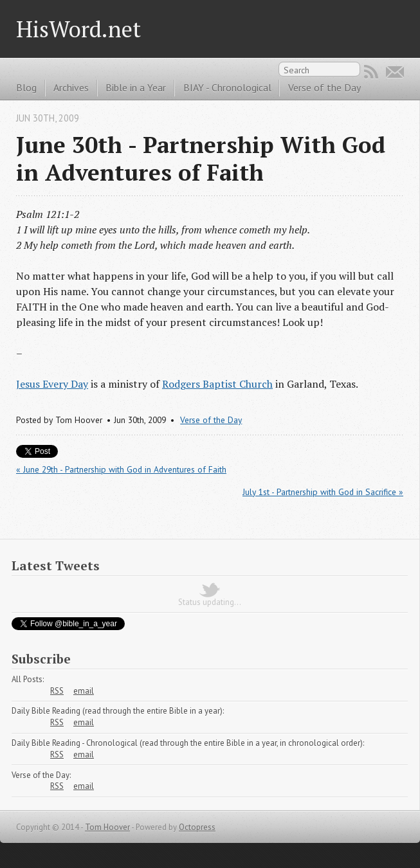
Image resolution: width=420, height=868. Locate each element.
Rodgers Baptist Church (217, 384)
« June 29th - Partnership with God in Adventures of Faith (121, 469)
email (84, 691)
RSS (371, 72)
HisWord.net (78, 29)
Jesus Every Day (52, 384)
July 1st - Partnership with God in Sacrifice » (323, 492)
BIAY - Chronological (227, 87)
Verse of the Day (324, 87)
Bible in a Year (136, 87)
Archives (71, 87)
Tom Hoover (107, 827)
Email (395, 72)
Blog (26, 87)
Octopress (197, 827)
